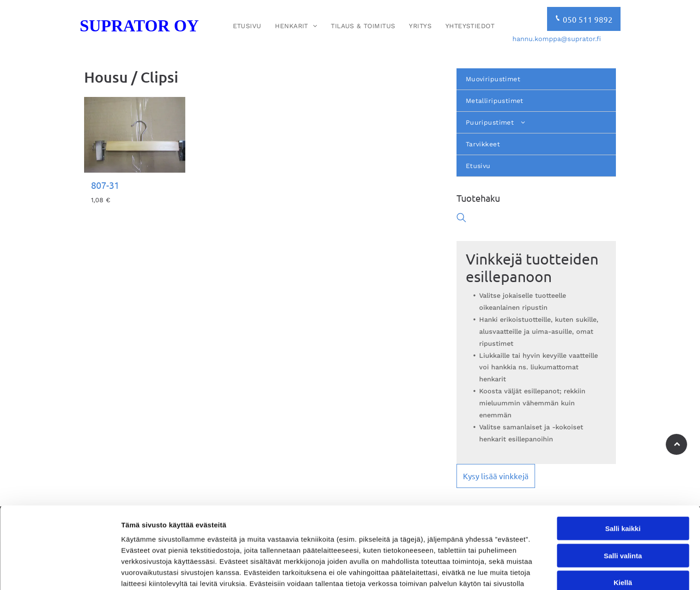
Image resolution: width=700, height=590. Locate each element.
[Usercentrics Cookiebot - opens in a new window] (60, 572)
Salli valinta (623, 503)
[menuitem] (247, 26)
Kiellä (623, 530)
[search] (461, 218)
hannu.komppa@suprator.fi (557, 39)
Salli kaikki (623, 476)
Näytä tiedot (494, 572)
